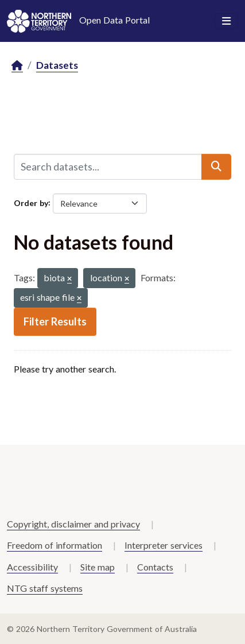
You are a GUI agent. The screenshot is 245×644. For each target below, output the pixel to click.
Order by (31, 202)
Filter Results (55, 321)
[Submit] (216, 166)
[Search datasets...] (108, 166)
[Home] (17, 66)
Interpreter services (164, 545)
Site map (98, 567)
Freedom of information (55, 545)
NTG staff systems (45, 588)
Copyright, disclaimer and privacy (73, 524)
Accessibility (32, 567)
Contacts (155, 567)
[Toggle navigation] (226, 21)
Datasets (57, 65)
